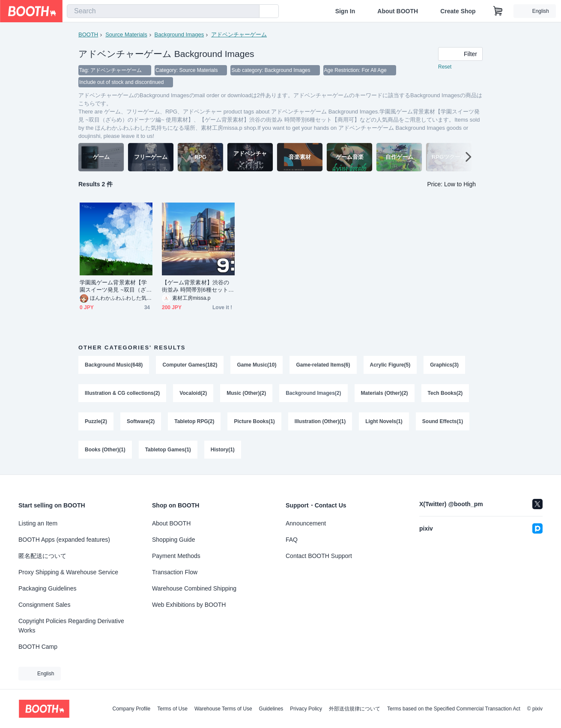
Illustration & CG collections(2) (122, 393)
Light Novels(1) (384, 421)
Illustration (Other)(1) (320, 421)
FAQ (292, 540)
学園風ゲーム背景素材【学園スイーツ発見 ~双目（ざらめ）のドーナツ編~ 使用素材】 (116, 286)
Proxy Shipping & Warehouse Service (68, 572)
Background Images (179, 34)
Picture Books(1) (254, 421)
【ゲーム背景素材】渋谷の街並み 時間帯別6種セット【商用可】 (195, 286)
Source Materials (126, 34)
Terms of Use (172, 709)
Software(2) (141, 421)
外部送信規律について (355, 709)
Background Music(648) (114, 365)
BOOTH (88, 34)
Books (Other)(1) (105, 450)
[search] (251, 12)
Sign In (345, 11)
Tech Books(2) (445, 393)
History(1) (223, 450)
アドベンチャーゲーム (239, 34)
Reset (445, 67)
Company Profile (131, 709)
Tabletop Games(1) (168, 450)
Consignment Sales (44, 605)
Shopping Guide (173, 540)
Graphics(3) (444, 365)
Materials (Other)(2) (385, 393)
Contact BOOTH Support (319, 556)
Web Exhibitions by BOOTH (189, 605)
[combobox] (163, 11)
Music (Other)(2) (246, 393)
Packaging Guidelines (47, 588)
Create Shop (458, 11)
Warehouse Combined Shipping (194, 588)
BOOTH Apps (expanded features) (64, 540)
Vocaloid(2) (193, 393)
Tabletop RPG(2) (194, 421)
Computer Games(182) (190, 365)
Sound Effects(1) (443, 421)
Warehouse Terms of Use (223, 709)
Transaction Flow (175, 572)
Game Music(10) (257, 365)
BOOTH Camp (38, 647)
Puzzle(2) (96, 421)
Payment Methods (176, 556)
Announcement (306, 523)
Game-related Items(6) (323, 365)
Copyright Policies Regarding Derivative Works (71, 626)
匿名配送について (42, 556)
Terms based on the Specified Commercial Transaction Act (454, 709)
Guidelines (271, 709)
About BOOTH (398, 11)
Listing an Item (38, 523)
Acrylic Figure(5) (390, 365)
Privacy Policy (306, 709)
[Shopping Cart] (498, 11)
